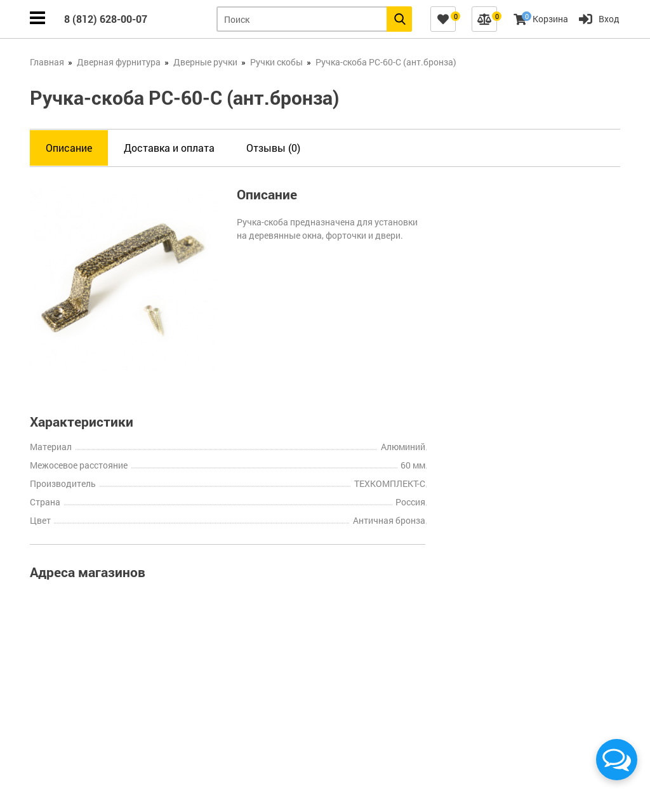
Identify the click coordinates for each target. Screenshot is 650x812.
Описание (69, 148)
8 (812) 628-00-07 (106, 19)
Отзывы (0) (273, 148)
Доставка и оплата (169, 148)
